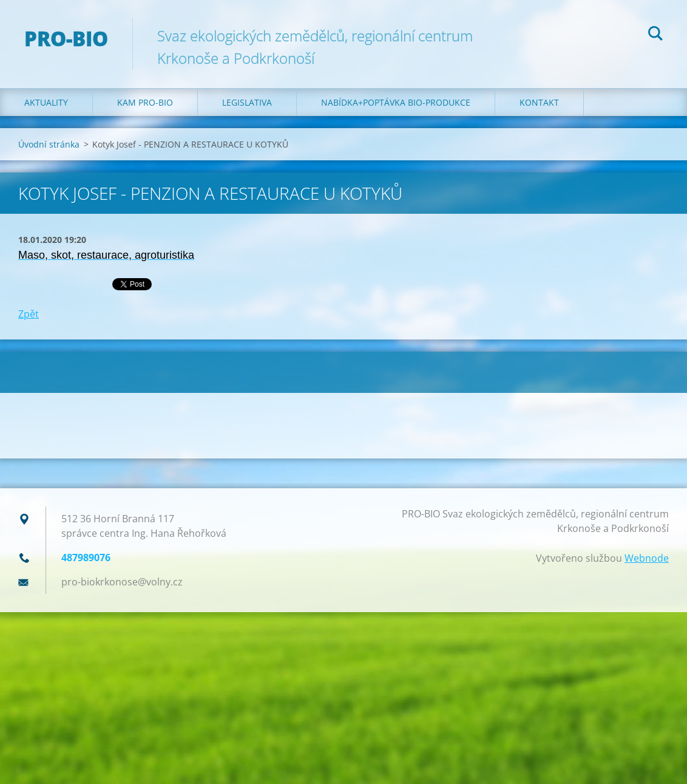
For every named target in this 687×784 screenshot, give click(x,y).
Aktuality (46, 102)
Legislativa (247, 102)
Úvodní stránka (49, 144)
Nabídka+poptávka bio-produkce (396, 102)
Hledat (655, 35)
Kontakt (539, 102)
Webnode (647, 558)
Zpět (29, 314)
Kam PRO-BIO (145, 102)
